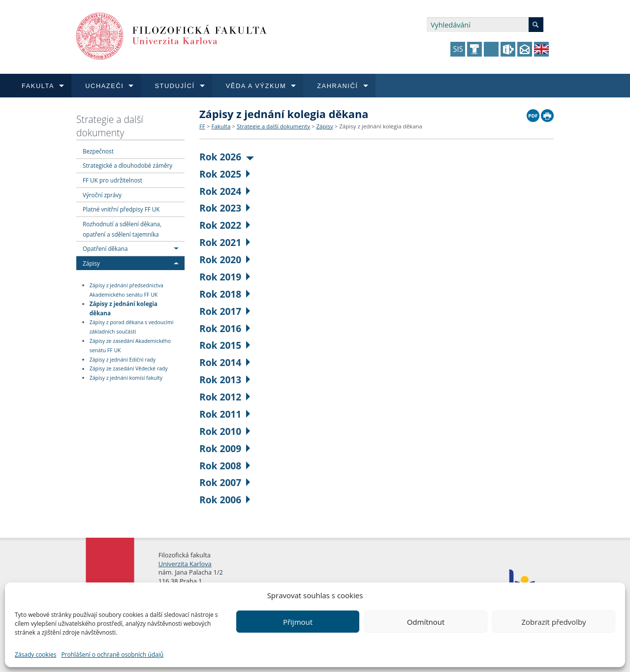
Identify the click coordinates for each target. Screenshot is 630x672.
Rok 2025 (225, 174)
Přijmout (298, 622)
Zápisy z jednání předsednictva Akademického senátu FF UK (126, 290)
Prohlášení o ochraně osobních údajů (112, 655)
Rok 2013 (225, 380)
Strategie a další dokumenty (110, 126)
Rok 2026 (227, 157)
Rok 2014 (225, 362)
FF (202, 126)
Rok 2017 (225, 311)
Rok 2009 (225, 448)
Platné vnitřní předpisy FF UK (121, 209)
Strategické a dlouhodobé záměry (127, 165)
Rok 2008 (225, 466)
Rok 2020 (225, 260)
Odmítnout (426, 622)
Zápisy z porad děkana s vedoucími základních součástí (132, 327)
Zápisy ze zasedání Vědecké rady (129, 369)
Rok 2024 (225, 191)
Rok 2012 (225, 397)
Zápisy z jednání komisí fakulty (126, 378)
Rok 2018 (225, 294)
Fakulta (221, 126)
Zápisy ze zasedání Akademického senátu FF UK (130, 346)
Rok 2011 (225, 414)
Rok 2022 (225, 225)
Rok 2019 (225, 277)
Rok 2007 (225, 482)
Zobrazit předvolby (553, 622)
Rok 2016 (225, 328)
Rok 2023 (225, 208)
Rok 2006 (225, 500)
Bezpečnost (98, 151)
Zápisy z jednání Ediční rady (123, 360)
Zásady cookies (35, 655)
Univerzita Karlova (185, 564)
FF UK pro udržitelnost (112, 180)
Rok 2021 (225, 242)
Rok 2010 (225, 431)
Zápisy (91, 263)
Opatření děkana (105, 248)
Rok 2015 (225, 345)
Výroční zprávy (102, 195)
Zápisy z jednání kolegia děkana (124, 308)
